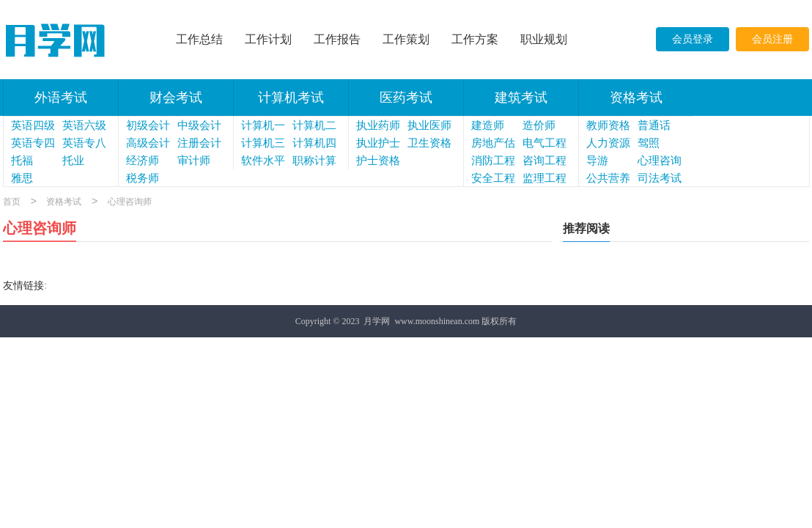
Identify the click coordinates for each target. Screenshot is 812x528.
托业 (73, 161)
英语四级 (33, 125)
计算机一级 (263, 127)
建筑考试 (521, 98)
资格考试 (636, 98)
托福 (22, 161)
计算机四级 (314, 144)
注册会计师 (199, 144)
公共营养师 (608, 180)
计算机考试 (291, 98)
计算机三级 (263, 144)
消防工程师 (493, 162)
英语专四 (33, 143)
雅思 (22, 178)
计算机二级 (314, 127)
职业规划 (544, 39)
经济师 (143, 161)
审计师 (194, 161)
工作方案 (475, 39)
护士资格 (378, 161)
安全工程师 (493, 180)
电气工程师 (545, 144)
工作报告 (337, 39)
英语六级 (84, 125)
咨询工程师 (545, 162)
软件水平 (263, 161)
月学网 (377, 321)
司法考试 (660, 178)
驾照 (649, 143)
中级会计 (199, 125)
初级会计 (148, 125)
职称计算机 (314, 162)
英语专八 (84, 143)
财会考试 (176, 98)
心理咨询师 (660, 162)
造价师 (539, 125)
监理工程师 (545, 180)
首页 (12, 202)
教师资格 (608, 125)
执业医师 (429, 125)
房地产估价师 (493, 144)
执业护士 (378, 143)
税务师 (143, 178)
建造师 (488, 125)
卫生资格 (429, 143)
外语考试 (61, 98)
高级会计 (148, 143)
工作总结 (199, 39)
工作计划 (268, 39)
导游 (597, 161)
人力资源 (608, 143)
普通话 (654, 125)
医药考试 (406, 98)
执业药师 (378, 125)
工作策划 (406, 39)
